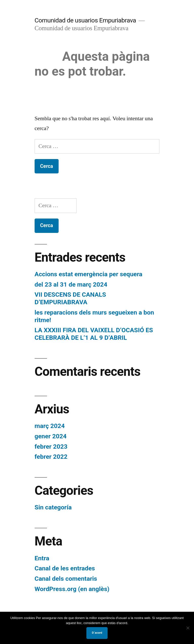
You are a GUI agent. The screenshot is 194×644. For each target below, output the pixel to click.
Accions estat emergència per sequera (89, 274)
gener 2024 (51, 436)
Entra (42, 558)
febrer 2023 (51, 447)
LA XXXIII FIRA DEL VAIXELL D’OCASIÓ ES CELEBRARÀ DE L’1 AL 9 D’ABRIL (94, 334)
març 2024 (50, 426)
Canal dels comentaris (66, 579)
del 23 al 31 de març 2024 (71, 284)
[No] (188, 628)
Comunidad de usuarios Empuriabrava (85, 20)
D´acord (97, 633)
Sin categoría (53, 507)
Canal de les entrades (65, 568)
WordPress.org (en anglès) (72, 589)
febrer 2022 (51, 457)
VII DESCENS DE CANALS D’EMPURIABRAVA (70, 298)
